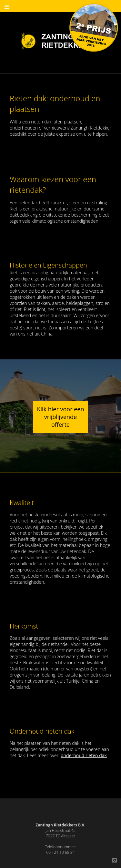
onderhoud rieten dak (84, 755)
